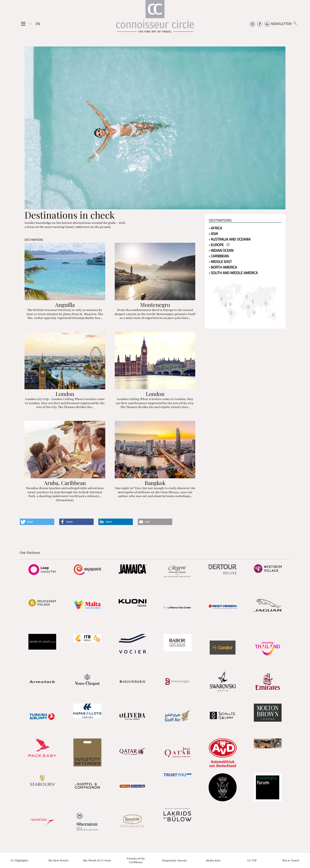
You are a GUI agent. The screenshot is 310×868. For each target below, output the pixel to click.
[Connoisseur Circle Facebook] (260, 24)
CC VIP (252, 860)
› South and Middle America (233, 273)
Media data (213, 860)
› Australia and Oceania (230, 239)
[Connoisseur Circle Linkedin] (267, 24)
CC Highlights (19, 860)
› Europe (219, 245)
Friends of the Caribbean (136, 860)
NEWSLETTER (281, 24)
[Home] (155, 18)
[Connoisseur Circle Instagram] (252, 24)
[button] (37, 522)
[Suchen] (295, 24)
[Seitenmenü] (23, 24)
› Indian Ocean (221, 250)
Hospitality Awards (174, 860)
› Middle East (220, 262)
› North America (223, 267)
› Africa (215, 228)
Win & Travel (291, 860)
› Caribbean (219, 256)
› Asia (213, 234)
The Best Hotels (58, 860)
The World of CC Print (97, 860)
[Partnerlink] (42, 570)
